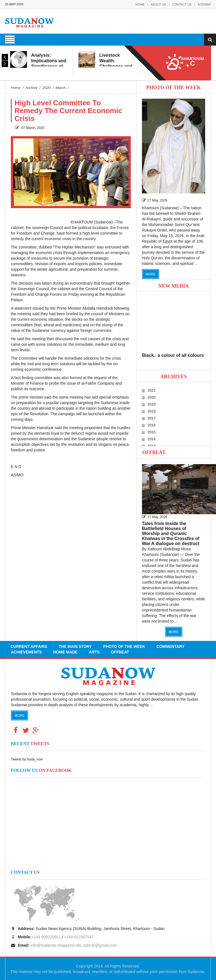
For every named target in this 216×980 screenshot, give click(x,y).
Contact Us (182, 4)
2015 (152, 432)
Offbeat (154, 452)
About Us (158, 4)
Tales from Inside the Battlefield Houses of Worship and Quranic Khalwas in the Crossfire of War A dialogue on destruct (171, 533)
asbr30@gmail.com (100, 945)
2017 (152, 418)
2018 (152, 411)
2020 (152, 397)
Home (140, 4)
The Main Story (75, 646)
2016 (152, 425)
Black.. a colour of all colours (173, 355)
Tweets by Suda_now (27, 759)
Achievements (26, 652)
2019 (152, 404)
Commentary (170, 646)
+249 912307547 (79, 937)
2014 (152, 439)
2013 (152, 446)
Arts (94, 652)
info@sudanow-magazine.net (56, 945)
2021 (152, 390)
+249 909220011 (46, 937)
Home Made (65, 652)
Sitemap (204, 4)
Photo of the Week (124, 646)
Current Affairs (29, 646)
